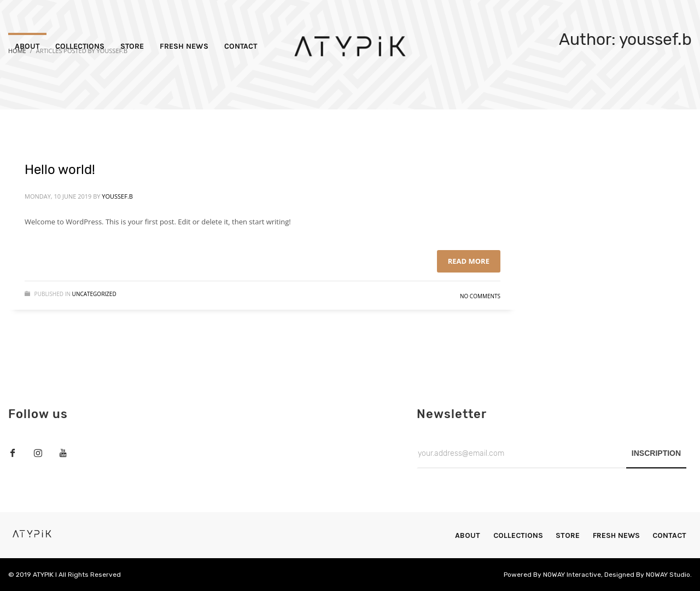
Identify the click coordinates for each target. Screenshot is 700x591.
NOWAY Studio (668, 575)
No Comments (480, 296)
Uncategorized (94, 294)
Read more (469, 261)
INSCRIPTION (656, 453)
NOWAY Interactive (572, 575)
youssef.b (117, 196)
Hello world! (60, 170)
